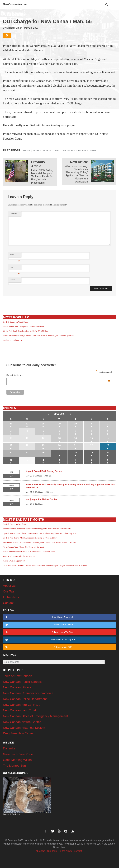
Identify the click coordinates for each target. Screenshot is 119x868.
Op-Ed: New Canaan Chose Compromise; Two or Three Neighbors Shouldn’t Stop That (40, 533)
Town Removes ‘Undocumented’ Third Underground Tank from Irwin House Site (37, 529)
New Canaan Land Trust (19, 710)
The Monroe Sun (14, 766)
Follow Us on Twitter (39, 625)
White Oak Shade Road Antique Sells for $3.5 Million (26, 331)
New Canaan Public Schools (22, 682)
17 (11, 445)
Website (13, 280)
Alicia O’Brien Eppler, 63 (14, 561)
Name (15, 256)
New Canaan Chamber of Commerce (28, 693)
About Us (9, 586)
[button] (107, 5)
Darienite (9, 748)
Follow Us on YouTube (39, 632)
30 (76, 424)
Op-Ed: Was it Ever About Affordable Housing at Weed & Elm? (30, 538)
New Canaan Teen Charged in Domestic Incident (23, 327)
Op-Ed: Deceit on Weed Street (16, 322)
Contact (8, 603)
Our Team (10, 591)
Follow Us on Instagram (40, 640)
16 (108, 438)
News (27, 151)
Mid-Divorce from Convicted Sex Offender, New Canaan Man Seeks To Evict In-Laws (39, 542)
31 (11, 460)
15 (92, 438)
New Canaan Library (17, 687)
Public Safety (42, 151)
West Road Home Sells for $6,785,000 (19, 556)
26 (11, 424)
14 (76, 438)
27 (27, 424)
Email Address (58, 376)
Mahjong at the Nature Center (41, 499)
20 (59, 445)
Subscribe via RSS (38, 647)
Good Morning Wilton (17, 760)
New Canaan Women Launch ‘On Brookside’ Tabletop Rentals (29, 552)
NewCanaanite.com (15, 4)
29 (59, 424)
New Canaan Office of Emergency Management (35, 716)
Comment (13, 214)
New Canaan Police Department (76, 151)
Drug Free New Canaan (19, 733)
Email (15, 268)
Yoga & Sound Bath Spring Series (44, 471)
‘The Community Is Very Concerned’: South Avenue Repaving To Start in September (39, 336)
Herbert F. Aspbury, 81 (12, 340)
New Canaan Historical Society (24, 728)
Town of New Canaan (17, 676)
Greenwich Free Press (18, 754)
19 (43, 445)
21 (76, 445)
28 (43, 424)
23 (108, 445)
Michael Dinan (14, 28)
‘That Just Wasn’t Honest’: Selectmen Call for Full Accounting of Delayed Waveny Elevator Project (45, 565)
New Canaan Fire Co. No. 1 (22, 705)
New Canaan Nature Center (22, 722)
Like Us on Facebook (39, 617)
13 (59, 438)
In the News (11, 597)
